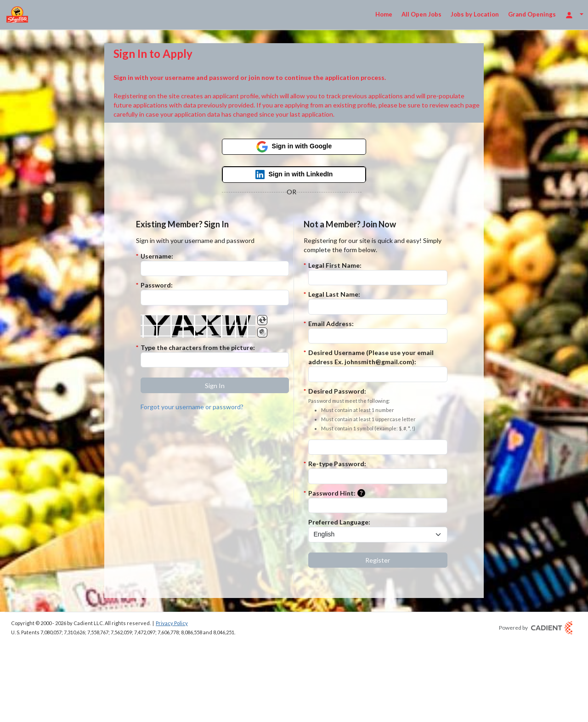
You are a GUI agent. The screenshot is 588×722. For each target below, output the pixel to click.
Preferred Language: (339, 522)
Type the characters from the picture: (198, 347)
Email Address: (331, 324)
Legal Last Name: (334, 294)
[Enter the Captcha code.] (215, 360)
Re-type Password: (337, 464)
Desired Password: (362, 410)
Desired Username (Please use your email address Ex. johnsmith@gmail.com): (371, 357)
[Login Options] (574, 14)
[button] (215, 385)
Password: (157, 285)
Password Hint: (339, 494)
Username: (157, 256)
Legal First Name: (335, 265)
